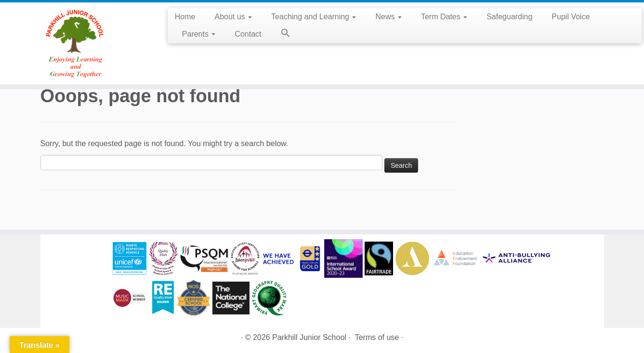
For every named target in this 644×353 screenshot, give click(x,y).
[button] (281, 35)
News (388, 17)
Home (185, 17)
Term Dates (444, 17)
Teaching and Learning (314, 17)
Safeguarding (509, 17)
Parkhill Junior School (309, 337)
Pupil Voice (571, 17)
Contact (248, 34)
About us (234, 17)
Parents (199, 34)
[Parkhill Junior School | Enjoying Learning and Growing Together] (74, 43)
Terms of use (377, 337)
